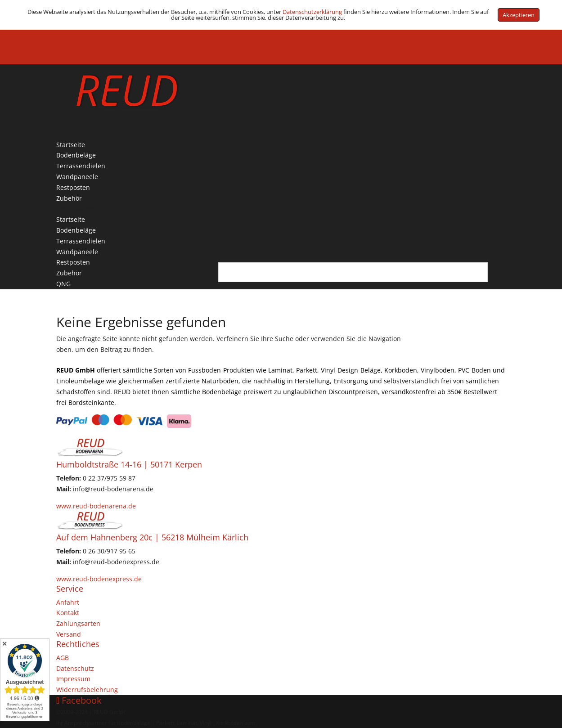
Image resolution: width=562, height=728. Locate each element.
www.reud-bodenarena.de (96, 506)
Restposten (73, 262)
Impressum (73, 679)
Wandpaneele (77, 252)
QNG (63, 48)
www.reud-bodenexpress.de (99, 579)
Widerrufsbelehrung (87, 690)
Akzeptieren (519, 15)
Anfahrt (68, 602)
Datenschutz (75, 668)
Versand (69, 634)
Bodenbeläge (76, 230)
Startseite (71, 219)
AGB (63, 658)
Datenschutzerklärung (312, 12)
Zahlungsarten (78, 623)
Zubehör (69, 273)
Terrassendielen (81, 241)
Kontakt (68, 613)
